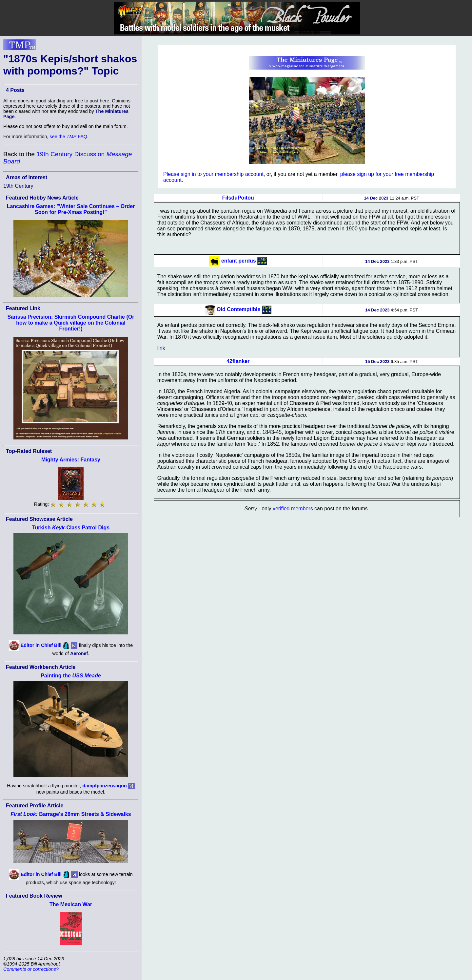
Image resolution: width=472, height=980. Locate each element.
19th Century (18, 186)
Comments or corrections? (31, 969)
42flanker (238, 361)
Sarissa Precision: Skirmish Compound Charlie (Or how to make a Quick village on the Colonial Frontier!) (71, 323)
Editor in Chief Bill (41, 645)
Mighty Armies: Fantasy (71, 460)
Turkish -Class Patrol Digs (71, 528)
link (161, 348)
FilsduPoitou (238, 198)
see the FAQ (69, 137)
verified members (293, 509)
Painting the (71, 676)
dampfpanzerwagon (105, 786)
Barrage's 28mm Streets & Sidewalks (71, 814)
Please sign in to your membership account (213, 174)
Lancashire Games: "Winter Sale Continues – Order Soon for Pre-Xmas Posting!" (71, 209)
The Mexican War (71, 904)
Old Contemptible (238, 309)
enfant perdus (239, 261)
